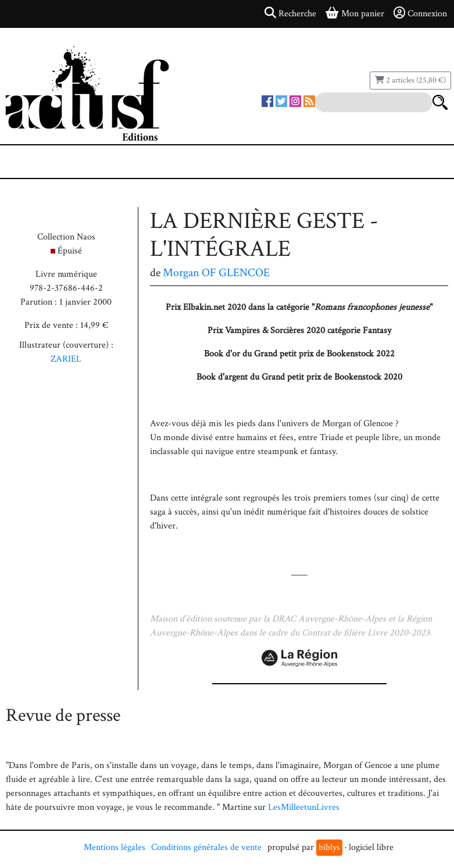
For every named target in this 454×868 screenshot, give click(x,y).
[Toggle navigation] (44, 162)
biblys (329, 847)
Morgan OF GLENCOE (216, 273)
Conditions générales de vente (206, 847)
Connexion (420, 13)
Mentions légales (115, 847)
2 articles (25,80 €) (410, 80)
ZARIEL (66, 359)
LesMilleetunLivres (304, 807)
